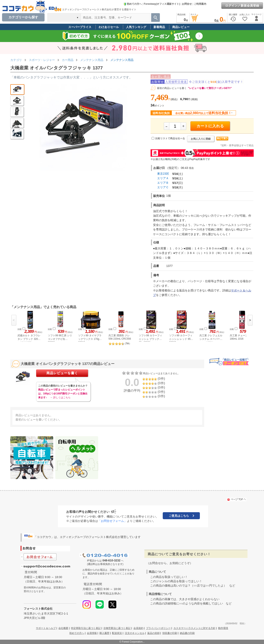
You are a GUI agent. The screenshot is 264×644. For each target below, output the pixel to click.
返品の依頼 (153, 633)
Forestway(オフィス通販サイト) (162, 4)
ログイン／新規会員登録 (242, 6)
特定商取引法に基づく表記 (86, 628)
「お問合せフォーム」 (112, 521)
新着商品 (159, 27)
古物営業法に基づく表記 (117, 628)
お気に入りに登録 (201, 139)
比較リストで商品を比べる (170, 138)
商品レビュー (181, 27)
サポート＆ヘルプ (46, 628)
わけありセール (109, 27)
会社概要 (63, 628)
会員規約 (138, 628)
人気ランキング (136, 27)
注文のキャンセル (135, 633)
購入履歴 (104, 633)
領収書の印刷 (170, 633)
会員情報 (92, 633)
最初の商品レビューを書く (172, 88)
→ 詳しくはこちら (60, 397)
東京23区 (163, 174)
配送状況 (117, 633)
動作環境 (223, 628)
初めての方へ (133, 4)
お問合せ (187, 4)
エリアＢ (163, 183)
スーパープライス (80, 27)
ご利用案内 (200, 4)
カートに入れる (210, 126)
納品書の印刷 (187, 633)
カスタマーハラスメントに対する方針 (194, 628)
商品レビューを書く (62, 373)
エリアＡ (163, 178)
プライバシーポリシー (158, 628)
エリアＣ (163, 187)
